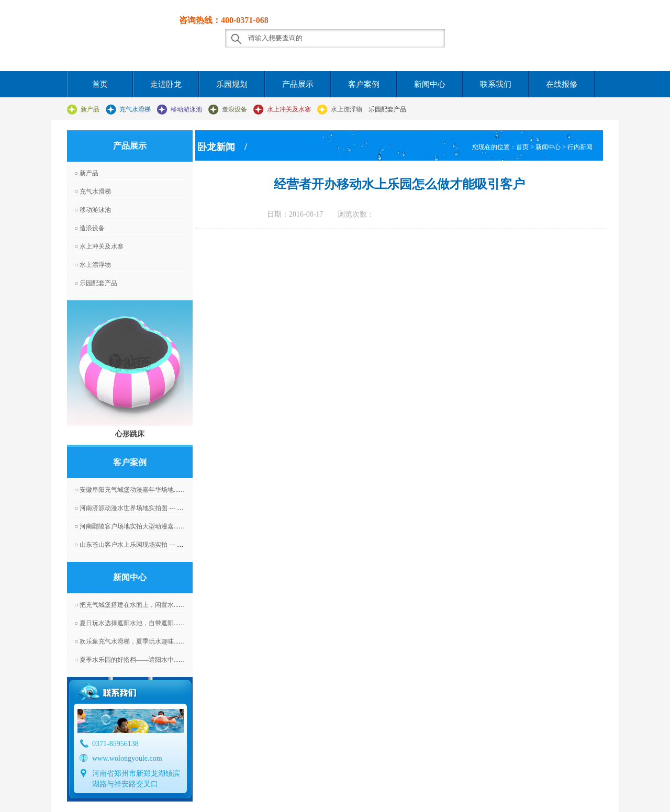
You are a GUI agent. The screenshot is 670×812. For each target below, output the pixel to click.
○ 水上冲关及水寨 (99, 246)
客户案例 (364, 84)
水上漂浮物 (347, 109)
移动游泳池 (186, 109)
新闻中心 (430, 84)
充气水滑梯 (135, 109)
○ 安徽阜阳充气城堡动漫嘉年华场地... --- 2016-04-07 (146, 490)
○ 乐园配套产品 (96, 283)
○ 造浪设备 (90, 228)
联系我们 (496, 84)
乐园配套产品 (387, 109)
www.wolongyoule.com (127, 758)
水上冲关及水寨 (289, 109)
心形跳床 (130, 434)
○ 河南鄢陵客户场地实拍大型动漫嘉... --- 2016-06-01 (146, 526)
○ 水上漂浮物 (93, 265)
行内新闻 (580, 147)
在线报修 (562, 84)
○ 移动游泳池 (93, 210)
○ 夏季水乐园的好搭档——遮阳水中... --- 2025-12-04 (146, 660)
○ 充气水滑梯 (93, 191)
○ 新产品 (86, 173)
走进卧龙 (166, 84)
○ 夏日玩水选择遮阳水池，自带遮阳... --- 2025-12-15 (146, 623)
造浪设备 (234, 109)
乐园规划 (232, 84)
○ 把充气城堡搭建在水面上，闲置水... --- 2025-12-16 (146, 605)
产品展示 (298, 84)
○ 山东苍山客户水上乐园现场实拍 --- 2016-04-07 (140, 545)
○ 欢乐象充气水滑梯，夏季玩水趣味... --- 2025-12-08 (146, 641)
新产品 (90, 109)
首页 (100, 84)
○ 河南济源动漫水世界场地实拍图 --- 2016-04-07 (140, 508)
